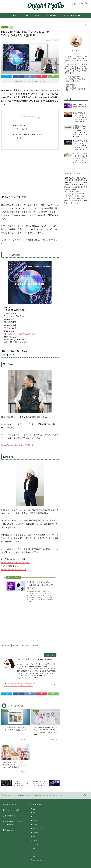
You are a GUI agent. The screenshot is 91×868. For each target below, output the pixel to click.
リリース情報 (22, 129)
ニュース (26, 16)
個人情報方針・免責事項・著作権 (14, 824)
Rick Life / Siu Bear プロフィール (28, 134)
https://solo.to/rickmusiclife (14, 570)
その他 (34, 824)
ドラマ (34, 820)
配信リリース (7, 646)
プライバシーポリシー (71, 16)
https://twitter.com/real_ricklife (15, 563)
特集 (37, 16)
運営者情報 (71, 85)
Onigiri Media (73, 174)
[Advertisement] (30, 170)
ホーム (14, 16)
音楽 (34, 845)
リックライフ (27, 646)
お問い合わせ (50, 16)
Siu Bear (21, 138)
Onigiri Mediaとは (12, 810)
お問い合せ (26, 865)
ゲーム (34, 816)
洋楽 (34, 834)
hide (37, 117)
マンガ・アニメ (37, 827)
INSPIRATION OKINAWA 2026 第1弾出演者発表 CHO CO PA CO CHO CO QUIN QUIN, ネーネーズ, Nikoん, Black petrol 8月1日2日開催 (76, 182)
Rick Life (21, 141)
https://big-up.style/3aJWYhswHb (20, 334)
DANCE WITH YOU (21, 125)
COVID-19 (36, 838)
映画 (34, 813)
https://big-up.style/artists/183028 (17, 445)
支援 (34, 809)
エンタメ (35, 841)
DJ (33, 848)
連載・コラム (36, 856)
